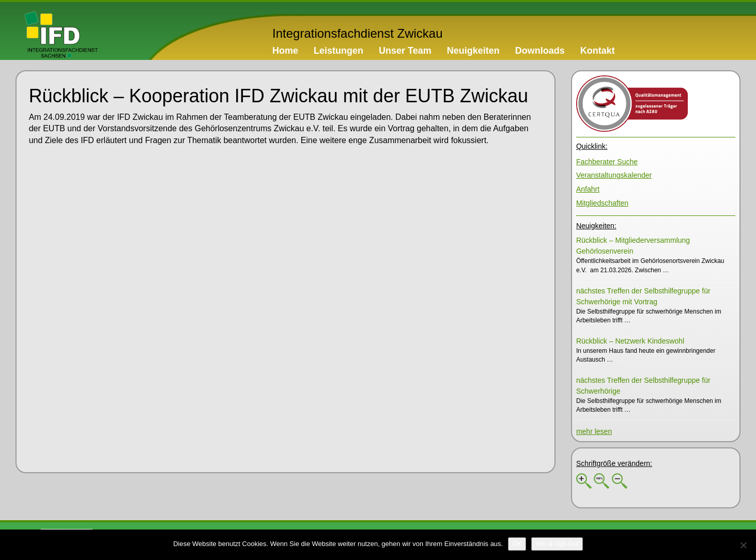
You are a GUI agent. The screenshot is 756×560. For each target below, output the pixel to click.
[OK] (517, 544)
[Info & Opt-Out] (557, 544)
